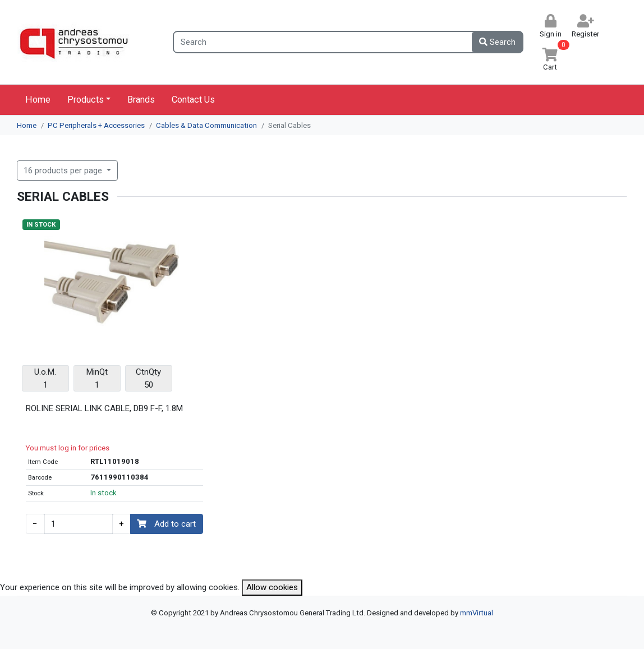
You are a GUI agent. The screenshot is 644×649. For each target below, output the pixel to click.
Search (497, 42)
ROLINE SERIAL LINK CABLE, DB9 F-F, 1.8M (104, 408)
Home (38, 100)
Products (86, 100)
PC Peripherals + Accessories (96, 125)
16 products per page (64, 171)
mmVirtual (477, 613)
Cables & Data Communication (206, 125)
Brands (141, 100)
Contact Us (193, 100)
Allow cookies (272, 587)
